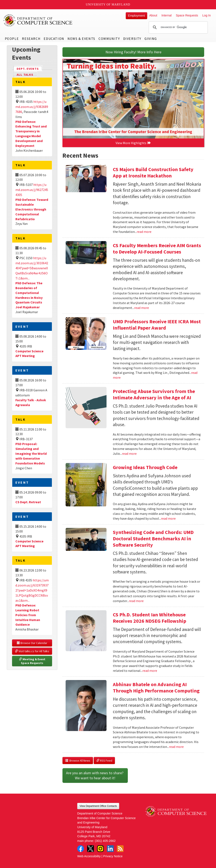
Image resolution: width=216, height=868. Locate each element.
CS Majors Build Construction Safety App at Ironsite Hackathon (153, 172)
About (153, 15)
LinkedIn (110, 849)
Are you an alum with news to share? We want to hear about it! (95, 775)
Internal (166, 15)
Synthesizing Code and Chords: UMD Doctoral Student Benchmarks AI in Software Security (153, 539)
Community (109, 39)
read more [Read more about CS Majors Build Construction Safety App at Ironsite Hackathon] (144, 232)
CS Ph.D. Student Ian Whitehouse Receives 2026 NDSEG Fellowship (150, 618)
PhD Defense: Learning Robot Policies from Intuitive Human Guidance (28, 615)
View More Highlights (133, 143)
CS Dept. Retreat (28, 502)
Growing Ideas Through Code (145, 467)
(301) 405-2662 (105, 841)
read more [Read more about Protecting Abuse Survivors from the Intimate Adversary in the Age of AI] (129, 453)
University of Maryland (108, 5)
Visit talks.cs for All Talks (32, 651)
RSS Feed (104, 761)
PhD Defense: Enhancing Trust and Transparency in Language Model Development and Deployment (31, 134)
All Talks (25, 75)
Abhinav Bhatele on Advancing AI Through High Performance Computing (156, 688)
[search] (178, 27)
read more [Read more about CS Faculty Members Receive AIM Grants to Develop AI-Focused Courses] (142, 308)
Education (54, 39)
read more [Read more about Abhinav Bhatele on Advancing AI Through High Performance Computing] (176, 747)
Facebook (81, 849)
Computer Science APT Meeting (29, 354)
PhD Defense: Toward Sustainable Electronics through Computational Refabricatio (32, 209)
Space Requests (187, 15)
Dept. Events (30, 68)
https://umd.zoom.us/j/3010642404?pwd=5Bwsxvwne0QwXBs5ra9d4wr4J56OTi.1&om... (32, 268)
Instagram (100, 849)
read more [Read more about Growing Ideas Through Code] (168, 518)
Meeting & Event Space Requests (32, 661)
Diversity (132, 39)
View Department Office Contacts (98, 806)
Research (31, 39)
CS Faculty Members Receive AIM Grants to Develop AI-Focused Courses (157, 249)
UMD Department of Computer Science (38, 20)
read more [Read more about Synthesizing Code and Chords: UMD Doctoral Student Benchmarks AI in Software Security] (136, 601)
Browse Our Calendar (32, 643)
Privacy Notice (113, 856)
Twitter (90, 849)
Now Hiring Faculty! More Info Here (133, 52)
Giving (151, 39)
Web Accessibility (89, 856)
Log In (207, 15)
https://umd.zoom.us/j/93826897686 (32, 107)
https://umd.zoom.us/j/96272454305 (32, 190)
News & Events (81, 39)
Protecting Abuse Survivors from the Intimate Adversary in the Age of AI (154, 394)
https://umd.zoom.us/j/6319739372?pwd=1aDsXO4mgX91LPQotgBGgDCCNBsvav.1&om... (32, 590)
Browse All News (78, 761)
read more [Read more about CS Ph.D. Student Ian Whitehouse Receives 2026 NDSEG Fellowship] (150, 671)
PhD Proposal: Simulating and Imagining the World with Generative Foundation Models (31, 453)
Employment (136, 16)
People (12, 39)
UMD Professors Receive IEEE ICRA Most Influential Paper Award (157, 325)
